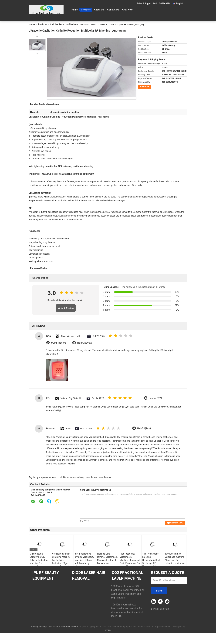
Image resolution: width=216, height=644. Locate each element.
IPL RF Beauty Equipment (46, 575)
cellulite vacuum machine (71, 477)
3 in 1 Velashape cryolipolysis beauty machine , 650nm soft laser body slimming (84, 560)
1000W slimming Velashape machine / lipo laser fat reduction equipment (175, 559)
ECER (108, 631)
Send (159, 591)
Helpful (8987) (85, 343)
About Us (99, 10)
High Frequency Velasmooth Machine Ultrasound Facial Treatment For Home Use (130, 560)
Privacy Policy (38, 627)
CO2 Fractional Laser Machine (127, 575)
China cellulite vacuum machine (62, 627)
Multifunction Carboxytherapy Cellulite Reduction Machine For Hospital (39, 560)
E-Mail (154, 609)
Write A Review (66, 308)
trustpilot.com (58, 343)
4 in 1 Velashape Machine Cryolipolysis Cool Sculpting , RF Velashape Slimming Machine (152, 562)
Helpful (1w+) (144, 429)
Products (86, 10)
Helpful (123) (155, 398)
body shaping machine (45, 477)
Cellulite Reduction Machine (64, 24)
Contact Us (113, 10)
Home (75, 10)
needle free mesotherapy (99, 477)
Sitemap (164, 609)
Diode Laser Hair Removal (89, 575)
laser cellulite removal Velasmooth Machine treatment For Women (107, 559)
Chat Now (127, 10)
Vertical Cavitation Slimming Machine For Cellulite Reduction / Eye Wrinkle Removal (61, 560)
